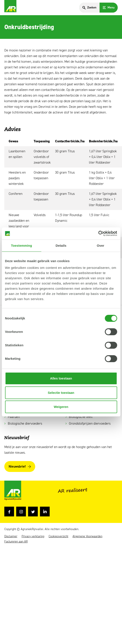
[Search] (89, 8)
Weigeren (61, 407)
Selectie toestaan (61, 393)
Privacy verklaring (33, 536)
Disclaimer (11, 536)
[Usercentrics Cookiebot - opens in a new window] (98, 233)
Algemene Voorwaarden (87, 536)
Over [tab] (101, 246)
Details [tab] (61, 246)
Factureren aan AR (16, 542)
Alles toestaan (61, 378)
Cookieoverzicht (58, 536)
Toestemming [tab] (22, 246)
